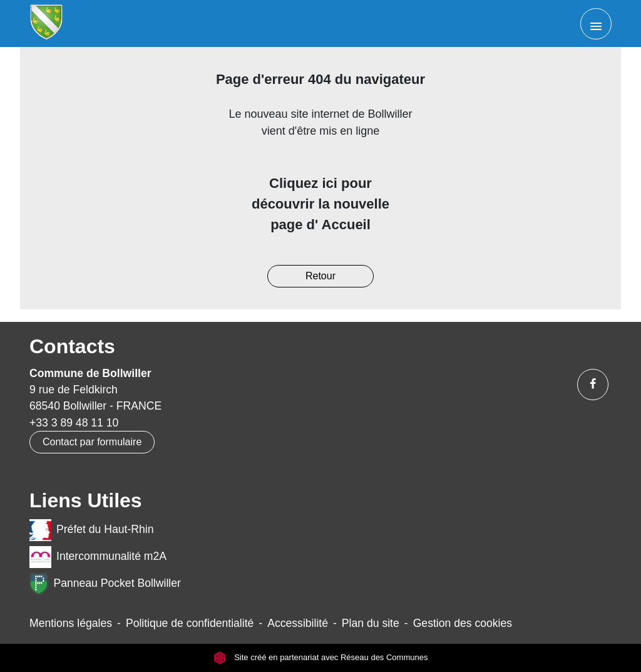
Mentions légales (71, 623)
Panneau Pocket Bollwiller (105, 584)
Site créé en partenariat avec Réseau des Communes (321, 658)
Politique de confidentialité (190, 623)
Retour (320, 276)
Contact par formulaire (92, 442)
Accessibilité (298, 623)
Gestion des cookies (463, 623)
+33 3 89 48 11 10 (74, 423)
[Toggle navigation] (596, 24)
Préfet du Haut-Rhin (92, 530)
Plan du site (371, 623)
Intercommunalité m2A (98, 557)
